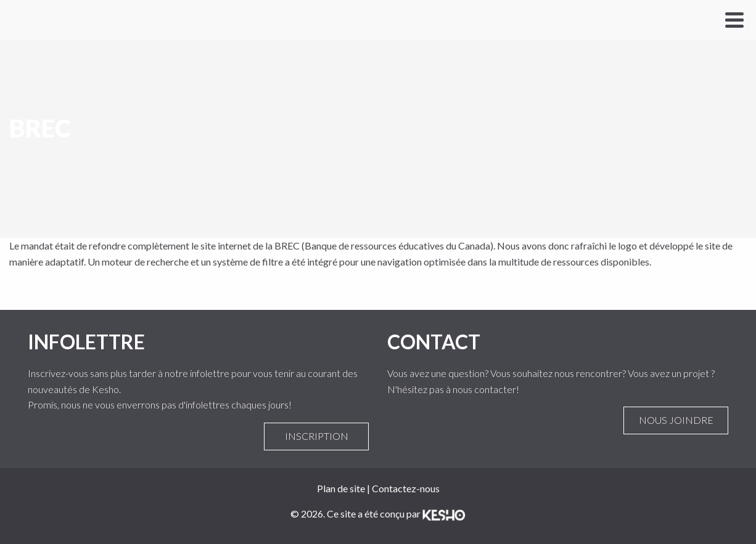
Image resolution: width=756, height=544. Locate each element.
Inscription (316, 436)
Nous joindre (676, 420)
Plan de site (341, 488)
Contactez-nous (406, 488)
